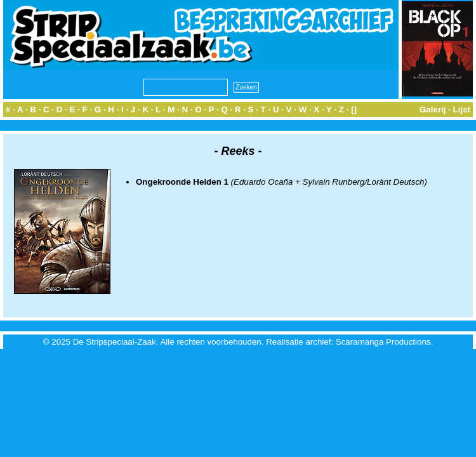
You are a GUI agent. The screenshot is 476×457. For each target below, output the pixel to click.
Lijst (462, 109)
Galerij (433, 109)
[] (354, 109)
